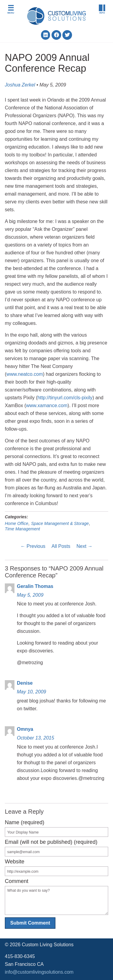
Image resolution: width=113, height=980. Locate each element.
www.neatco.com (25, 374)
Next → (85, 546)
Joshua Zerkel (20, 85)
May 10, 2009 (31, 692)
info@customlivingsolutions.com (39, 972)
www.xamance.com (47, 405)
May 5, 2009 (30, 595)
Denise (25, 683)
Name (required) (25, 822)
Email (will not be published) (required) (51, 842)
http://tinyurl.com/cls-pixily (65, 398)
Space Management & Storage (60, 523)
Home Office (17, 523)
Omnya (25, 729)
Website (15, 862)
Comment (17, 881)
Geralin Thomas (35, 586)
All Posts (61, 546)
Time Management (22, 529)
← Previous (33, 546)
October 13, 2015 (36, 738)
